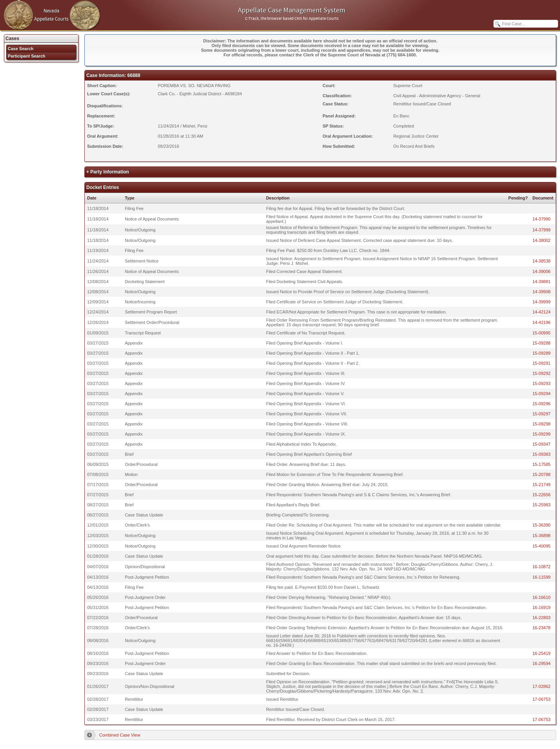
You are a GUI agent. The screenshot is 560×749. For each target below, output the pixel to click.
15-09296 (542, 404)
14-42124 (542, 312)
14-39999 (542, 302)
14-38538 (542, 261)
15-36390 (542, 525)
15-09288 (542, 343)
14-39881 (542, 282)
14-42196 (542, 322)
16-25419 (542, 653)
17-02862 (542, 686)
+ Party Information (108, 172)
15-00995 (542, 333)
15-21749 (542, 485)
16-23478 (542, 628)
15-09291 (542, 363)
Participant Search (27, 56)
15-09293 (542, 383)
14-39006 (542, 271)
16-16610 (542, 597)
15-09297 (542, 414)
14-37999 (542, 230)
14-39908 (542, 292)
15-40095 (542, 546)
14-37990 (542, 219)
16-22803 (542, 618)
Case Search (21, 49)
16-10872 (542, 567)
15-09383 (542, 454)
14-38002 (542, 240)
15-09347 (542, 444)
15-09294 (542, 394)
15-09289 (542, 353)
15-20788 (542, 474)
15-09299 (542, 434)
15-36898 (542, 535)
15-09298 (542, 424)
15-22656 (542, 495)
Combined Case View (120, 735)
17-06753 (542, 699)
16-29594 (542, 663)
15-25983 (542, 505)
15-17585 (542, 464)
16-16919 (542, 607)
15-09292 (542, 373)
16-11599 (542, 577)
